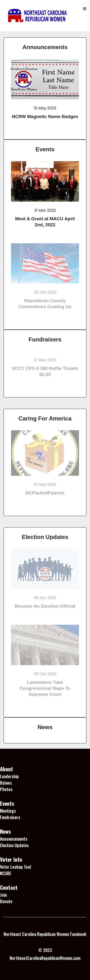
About (6, 769)
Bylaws (6, 783)
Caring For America (45, 418)
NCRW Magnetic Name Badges (45, 116)
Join (3, 895)
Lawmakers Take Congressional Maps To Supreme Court (45, 688)
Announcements (45, 47)
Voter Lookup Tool (15, 867)
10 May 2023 (45, 360)
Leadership (9, 776)
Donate (6, 901)
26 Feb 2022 (45, 292)
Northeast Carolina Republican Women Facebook (45, 934)
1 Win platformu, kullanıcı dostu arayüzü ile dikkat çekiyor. (39, 970)
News (45, 727)
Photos (6, 789)
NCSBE (6, 873)
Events (45, 149)
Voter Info (11, 859)
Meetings (8, 811)
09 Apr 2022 (45, 598)
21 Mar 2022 (45, 210)
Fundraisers (45, 339)
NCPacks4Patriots (45, 493)
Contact (9, 887)
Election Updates (45, 537)
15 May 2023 (45, 108)
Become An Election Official (45, 606)
